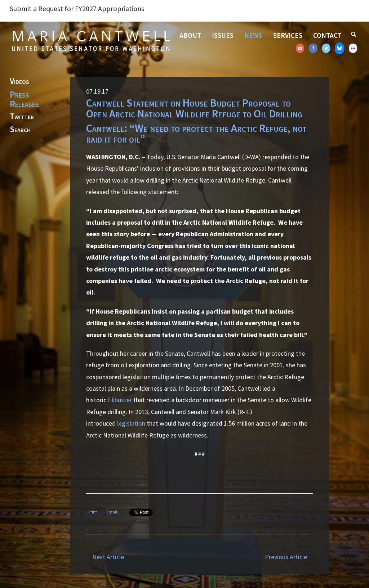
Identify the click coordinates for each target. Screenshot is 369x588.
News (253, 35)
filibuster (120, 400)
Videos (19, 81)
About (190, 35)
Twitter (22, 117)
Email (112, 512)
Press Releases (24, 99)
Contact (327, 35)
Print (93, 512)
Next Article (108, 557)
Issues (223, 35)
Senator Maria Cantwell (91, 41)
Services (288, 35)
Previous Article (286, 557)
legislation (131, 423)
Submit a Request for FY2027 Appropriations (77, 9)
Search (20, 130)
